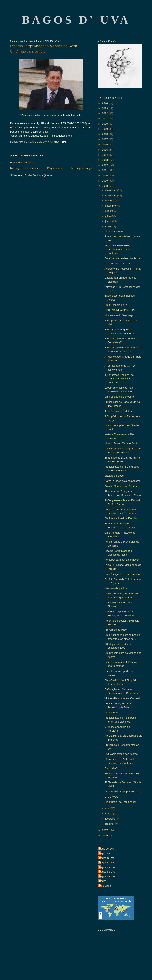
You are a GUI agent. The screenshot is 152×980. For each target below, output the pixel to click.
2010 (105, 176)
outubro (110, 201)
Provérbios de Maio (115, 630)
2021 (105, 119)
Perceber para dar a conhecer (122, 560)
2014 (105, 155)
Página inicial (55, 168)
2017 (105, 139)
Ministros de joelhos (116, 588)
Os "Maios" (111, 768)
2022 (105, 113)
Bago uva (104, 853)
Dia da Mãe (111, 713)
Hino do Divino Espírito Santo (121, 443)
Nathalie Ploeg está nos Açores (122, 481)
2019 (105, 129)
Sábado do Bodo (114, 476)
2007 (105, 830)
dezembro (111, 190)
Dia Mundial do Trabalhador (120, 802)
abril (108, 808)
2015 (105, 150)
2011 (105, 170)
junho (109, 221)
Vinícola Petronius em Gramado (123, 698)
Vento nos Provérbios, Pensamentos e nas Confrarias (117, 249)
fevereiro (111, 819)
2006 (105, 836)
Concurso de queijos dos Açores (123, 258)
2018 (105, 134)
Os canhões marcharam (118, 264)
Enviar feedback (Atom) (38, 175)
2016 (105, 144)
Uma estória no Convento (119, 397)
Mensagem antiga (82, 168)
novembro (111, 195)
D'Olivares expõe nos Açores (121, 754)
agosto (109, 211)
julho (108, 216)
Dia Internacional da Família (120, 518)
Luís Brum (105, 886)
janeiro (109, 824)
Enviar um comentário (23, 163)
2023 (105, 108)
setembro (111, 206)
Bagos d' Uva (76, 20)
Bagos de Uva (107, 867)
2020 (105, 124)
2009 (105, 181)
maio (108, 226)
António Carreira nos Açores (121, 486)
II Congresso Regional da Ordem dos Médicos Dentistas (119, 379)
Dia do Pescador (114, 231)
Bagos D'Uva (106, 858)
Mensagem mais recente (24, 168)
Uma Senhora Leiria (116, 305)
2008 (105, 186)
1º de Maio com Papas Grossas (123, 792)
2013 (105, 160)
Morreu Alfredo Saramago (119, 315)
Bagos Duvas (107, 862)
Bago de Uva (106, 849)
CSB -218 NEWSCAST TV (120, 310)
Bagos (103, 881)
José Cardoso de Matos (118, 411)
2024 (105, 103)
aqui (28, 132)
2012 (105, 165)
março (109, 813)
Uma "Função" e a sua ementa (122, 574)
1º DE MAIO (111, 797)
